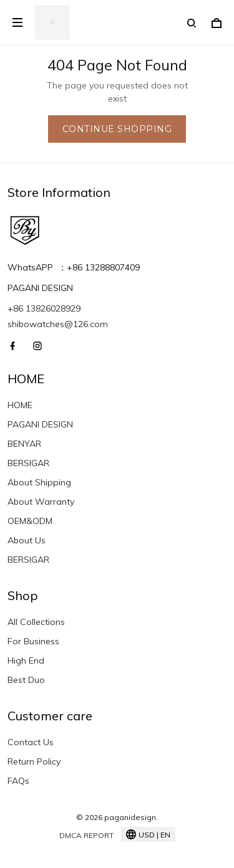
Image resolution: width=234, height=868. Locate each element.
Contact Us (31, 742)
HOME (20, 405)
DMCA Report (86, 835)
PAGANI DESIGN (40, 424)
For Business (33, 641)
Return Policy (34, 761)
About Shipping (39, 482)
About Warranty (41, 502)
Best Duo (26, 680)
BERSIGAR (28, 463)
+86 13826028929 (44, 308)
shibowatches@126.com (58, 324)
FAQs (18, 781)
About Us (27, 540)
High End (26, 661)
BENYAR (24, 444)
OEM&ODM (30, 521)
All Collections (36, 622)
